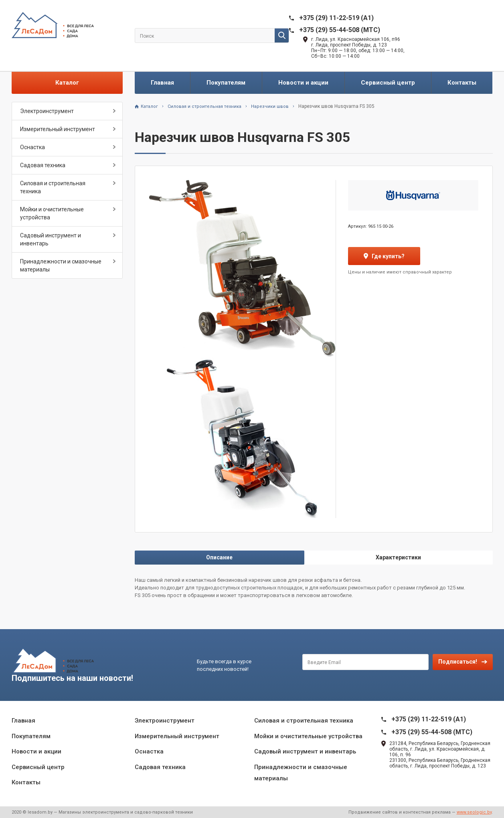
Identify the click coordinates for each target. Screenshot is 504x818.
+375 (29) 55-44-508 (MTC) (340, 30)
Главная (162, 83)
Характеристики (398, 557)
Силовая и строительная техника (53, 187)
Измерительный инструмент (58, 129)
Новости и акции (303, 83)
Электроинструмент (47, 111)
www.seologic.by (474, 812)
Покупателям (226, 83)
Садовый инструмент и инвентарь (51, 239)
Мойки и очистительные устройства (52, 213)
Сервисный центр (388, 83)
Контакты (462, 83)
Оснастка (32, 147)
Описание (219, 557)
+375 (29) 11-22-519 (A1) (336, 18)
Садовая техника (43, 165)
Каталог (67, 83)
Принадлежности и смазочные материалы (61, 265)
